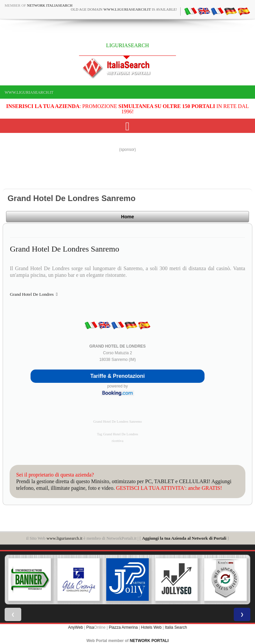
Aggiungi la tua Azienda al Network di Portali (184, 538)
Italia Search (176, 627)
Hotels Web (151, 627)
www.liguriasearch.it (29, 92)
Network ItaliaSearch (50, 5)
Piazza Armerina (123, 627)
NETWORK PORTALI (149, 641)
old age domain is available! (124, 9)
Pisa (90, 627)
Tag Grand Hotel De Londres (118, 434)
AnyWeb (76, 627)
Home (128, 217)
